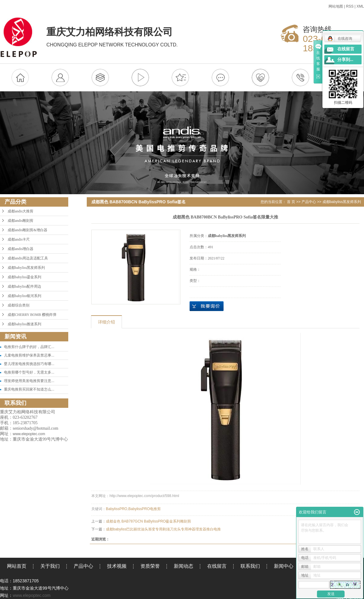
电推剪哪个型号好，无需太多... (29, 372)
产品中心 (309, 202)
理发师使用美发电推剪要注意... (29, 381)
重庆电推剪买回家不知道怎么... (29, 389)
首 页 (291, 202)
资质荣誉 (150, 566)
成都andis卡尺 (19, 239)
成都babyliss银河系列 (24, 296)
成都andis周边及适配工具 (28, 258)
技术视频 (117, 566)
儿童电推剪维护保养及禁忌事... (29, 355)
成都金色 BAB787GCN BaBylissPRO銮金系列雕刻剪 (148, 521)
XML (360, 6)
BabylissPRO (117, 509)
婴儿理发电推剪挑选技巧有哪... (29, 364)
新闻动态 (184, 566)
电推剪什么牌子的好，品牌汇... (29, 347)
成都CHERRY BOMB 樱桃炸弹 (32, 315)
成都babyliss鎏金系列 (24, 277)
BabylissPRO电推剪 (145, 509)
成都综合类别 (19, 305)
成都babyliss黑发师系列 (26, 268)
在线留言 (217, 566)
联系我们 (250, 566)
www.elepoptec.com (32, 595)
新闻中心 (284, 566)
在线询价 (207, 306)
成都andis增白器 (20, 249)
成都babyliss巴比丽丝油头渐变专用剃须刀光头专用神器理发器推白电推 (163, 529)
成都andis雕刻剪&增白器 (27, 230)
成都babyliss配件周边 (24, 286)
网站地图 (336, 6)
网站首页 (17, 566)
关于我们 (50, 566)
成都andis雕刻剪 (20, 221)
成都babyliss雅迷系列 (24, 324)
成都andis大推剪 (20, 211)
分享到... (345, 60)
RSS (350, 6)
